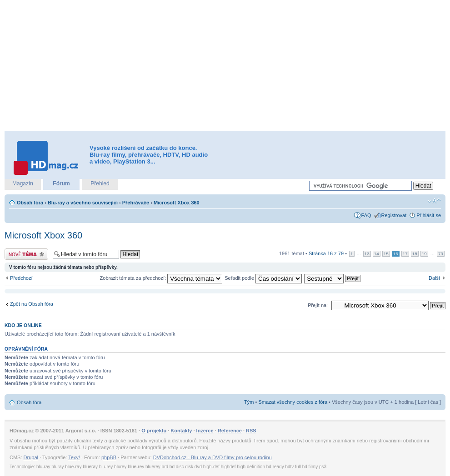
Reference (230, 431)
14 (377, 254)
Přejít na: (318, 305)
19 (424, 254)
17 (405, 254)
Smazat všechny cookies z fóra (293, 402)
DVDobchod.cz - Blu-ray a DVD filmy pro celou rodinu (212, 457)
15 (386, 254)
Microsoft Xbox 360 (177, 203)
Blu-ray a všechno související (83, 203)
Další (434, 278)
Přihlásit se (429, 215)
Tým (249, 402)
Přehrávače (136, 203)
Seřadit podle (263, 278)
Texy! (74, 457)
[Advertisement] (210, 66)
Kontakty (181, 431)
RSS (251, 431)
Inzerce (205, 431)
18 (415, 254)
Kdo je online (23, 325)
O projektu (154, 431)
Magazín (23, 183)
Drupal (31, 457)
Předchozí (21, 278)
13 (367, 254)
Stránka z (326, 253)
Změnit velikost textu (434, 201)
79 (441, 254)
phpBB (109, 457)
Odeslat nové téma (26, 254)
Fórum (61, 183)
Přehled (100, 183)
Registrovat (394, 215)
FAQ (366, 215)
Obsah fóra (30, 203)
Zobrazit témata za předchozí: (161, 278)
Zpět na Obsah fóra (32, 304)
